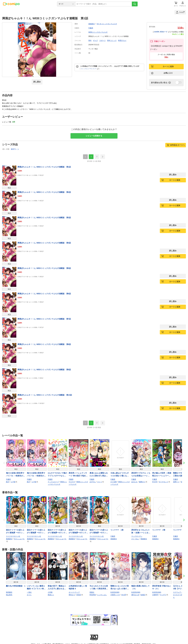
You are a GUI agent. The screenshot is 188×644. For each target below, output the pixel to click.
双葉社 (92, 592)
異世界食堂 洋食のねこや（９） (162, 587)
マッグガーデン (137, 536)
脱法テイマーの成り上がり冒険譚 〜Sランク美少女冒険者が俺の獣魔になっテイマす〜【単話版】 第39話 (99, 531)
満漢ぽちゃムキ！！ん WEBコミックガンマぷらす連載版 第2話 (44, 192)
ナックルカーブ (53, 482)
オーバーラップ (74, 592)
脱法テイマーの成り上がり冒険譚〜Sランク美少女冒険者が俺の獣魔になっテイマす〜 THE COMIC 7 (78, 531)
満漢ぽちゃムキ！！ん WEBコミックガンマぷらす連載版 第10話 (45, 395)
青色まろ (72, 595)
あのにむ (134, 482)
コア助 (13, 482)
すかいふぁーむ (19, 539)
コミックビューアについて (90, 69)
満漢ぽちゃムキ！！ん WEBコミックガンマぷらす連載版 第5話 (44, 268)
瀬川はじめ (135, 595)
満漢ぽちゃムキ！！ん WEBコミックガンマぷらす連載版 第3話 (44, 218)
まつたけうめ (178, 595)
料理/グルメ (122, 41)
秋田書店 (9, 592)
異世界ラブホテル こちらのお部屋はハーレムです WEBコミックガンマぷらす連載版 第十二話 (141, 475)
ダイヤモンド (163, 482)
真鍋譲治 (92, 24)
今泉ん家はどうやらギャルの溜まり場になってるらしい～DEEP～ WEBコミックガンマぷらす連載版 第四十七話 (120, 475)
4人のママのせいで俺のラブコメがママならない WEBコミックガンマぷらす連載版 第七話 (58, 475)
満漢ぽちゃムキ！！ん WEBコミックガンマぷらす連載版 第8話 (44, 344)
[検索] (135, 4)
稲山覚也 (9, 595)
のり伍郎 (114, 482)
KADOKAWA (115, 592)
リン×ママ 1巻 (117, 530)
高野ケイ (176, 482)
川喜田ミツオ (115, 595)
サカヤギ (72, 482)
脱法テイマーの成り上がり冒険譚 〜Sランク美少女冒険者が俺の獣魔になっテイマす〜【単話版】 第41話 (36, 531)
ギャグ (95, 41)
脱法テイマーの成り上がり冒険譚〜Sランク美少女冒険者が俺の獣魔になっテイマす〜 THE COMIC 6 (58, 531)
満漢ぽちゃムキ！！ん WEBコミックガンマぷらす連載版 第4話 (44, 243)
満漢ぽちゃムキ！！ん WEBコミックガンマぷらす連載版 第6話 (44, 294)
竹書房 (91, 28)
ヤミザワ (163, 595)
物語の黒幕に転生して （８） (141, 587)
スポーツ (102, 41)
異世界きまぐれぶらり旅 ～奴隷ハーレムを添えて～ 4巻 (141, 531)
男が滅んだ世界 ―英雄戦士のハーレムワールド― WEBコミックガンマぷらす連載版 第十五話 (162, 475)
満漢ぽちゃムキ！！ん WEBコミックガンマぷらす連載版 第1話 (44, 167)
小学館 (50, 592)
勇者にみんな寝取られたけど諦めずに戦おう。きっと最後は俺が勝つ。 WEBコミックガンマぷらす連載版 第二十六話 (99, 475)
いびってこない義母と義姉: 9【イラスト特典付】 (36, 587)
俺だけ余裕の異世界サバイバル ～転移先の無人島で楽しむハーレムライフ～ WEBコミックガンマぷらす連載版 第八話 (16, 475)
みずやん (93, 482)
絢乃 (8, 482)
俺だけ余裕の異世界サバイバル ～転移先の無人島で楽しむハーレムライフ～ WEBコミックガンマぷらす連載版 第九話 (37, 475)
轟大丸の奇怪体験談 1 (16, 586)
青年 (90, 41)
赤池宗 (79, 595)
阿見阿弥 (93, 595)
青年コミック (112, 41)
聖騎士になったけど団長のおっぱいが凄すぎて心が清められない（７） (120, 587)
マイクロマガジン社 (13, 536)
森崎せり (142, 482)
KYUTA (155, 482)
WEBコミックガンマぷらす (98, 32)
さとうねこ (135, 539)
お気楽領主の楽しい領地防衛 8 (78, 587)
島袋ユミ (51, 595)
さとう (100, 482)
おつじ (29, 595)
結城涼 (143, 595)
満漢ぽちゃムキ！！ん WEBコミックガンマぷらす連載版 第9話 (44, 370)
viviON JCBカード (162, 32)
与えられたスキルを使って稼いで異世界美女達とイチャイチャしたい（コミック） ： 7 (99, 587)
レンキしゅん (102, 595)
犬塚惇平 (155, 595)
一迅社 (29, 592)
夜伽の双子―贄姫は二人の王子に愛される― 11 (57, 587)
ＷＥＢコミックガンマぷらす (107, 24)
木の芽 (124, 595)
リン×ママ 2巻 (159, 530)
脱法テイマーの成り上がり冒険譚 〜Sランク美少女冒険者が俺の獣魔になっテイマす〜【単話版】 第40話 (15, 531)
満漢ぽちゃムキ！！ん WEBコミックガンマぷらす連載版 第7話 (44, 319)
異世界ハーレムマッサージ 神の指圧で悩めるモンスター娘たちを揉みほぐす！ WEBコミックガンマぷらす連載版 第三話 (78, 475)
